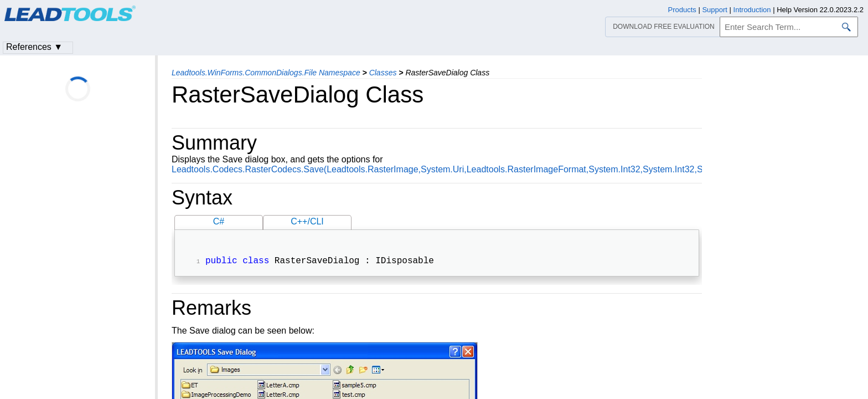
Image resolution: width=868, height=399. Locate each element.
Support (715, 10)
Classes (383, 73)
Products (682, 10)
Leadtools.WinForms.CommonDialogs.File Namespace (266, 73)
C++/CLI (307, 221)
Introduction (752, 10)
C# (219, 221)
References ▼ (34, 47)
